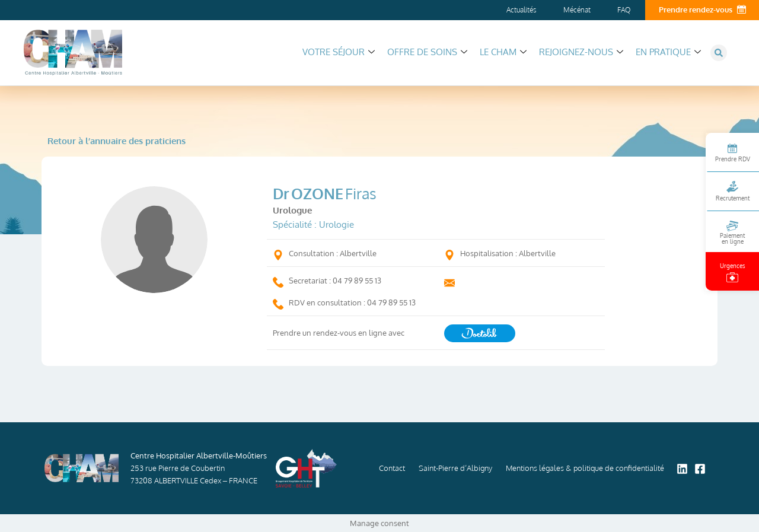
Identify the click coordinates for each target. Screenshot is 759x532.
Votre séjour (339, 52)
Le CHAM (503, 52)
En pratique (668, 52)
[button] (719, 53)
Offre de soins (427, 52)
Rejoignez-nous (581, 52)
